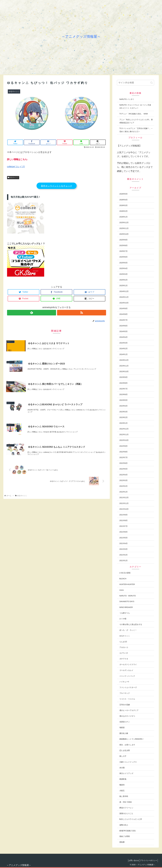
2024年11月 (124, 297)
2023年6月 (124, 394)
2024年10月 (124, 303)
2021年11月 (124, 503)
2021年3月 (124, 549)
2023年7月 (124, 389)
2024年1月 (124, 354)
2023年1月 (124, 423)
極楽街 (122, 785)
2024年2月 (124, 349)
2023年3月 (124, 412)
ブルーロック (125, 693)
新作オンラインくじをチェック (57, 186)
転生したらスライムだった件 (131, 819)
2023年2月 (124, 417)
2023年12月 (124, 360)
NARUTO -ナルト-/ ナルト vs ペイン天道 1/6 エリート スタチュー (135, 106)
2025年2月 (124, 280)
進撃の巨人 (124, 825)
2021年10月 (124, 509)
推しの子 (123, 756)
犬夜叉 (122, 791)
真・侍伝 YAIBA (126, 802)
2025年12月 (124, 223)
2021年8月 (124, 520)
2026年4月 (124, 200)
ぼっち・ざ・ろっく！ (128, 630)
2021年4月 (124, 543)
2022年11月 (124, 434)
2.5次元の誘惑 (125, 573)
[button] (152, 83)
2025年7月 (124, 251)
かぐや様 (123, 619)
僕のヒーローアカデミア (129, 710)
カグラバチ (124, 653)
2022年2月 (124, 486)
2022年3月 (124, 480)
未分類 (122, 768)
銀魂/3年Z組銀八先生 (128, 831)
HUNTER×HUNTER (127, 584)
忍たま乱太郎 (125, 750)
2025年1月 (124, 286)
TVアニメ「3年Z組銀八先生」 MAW (134, 114)
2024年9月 (124, 308)
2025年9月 (124, 240)
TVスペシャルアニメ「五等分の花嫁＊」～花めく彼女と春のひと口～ (136, 130)
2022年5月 (124, 469)
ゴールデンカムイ (126, 670)
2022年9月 (124, 446)
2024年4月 (124, 337)
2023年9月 (124, 377)
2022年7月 (124, 457)
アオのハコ (124, 647)
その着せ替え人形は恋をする (131, 624)
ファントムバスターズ (128, 687)
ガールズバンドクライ (128, 664)
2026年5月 (124, 194)
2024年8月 (124, 314)
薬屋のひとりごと (126, 813)
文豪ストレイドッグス (128, 762)
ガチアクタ (124, 659)
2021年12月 (124, 498)
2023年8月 (124, 383)
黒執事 (122, 842)
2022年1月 (124, 492)
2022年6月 (124, 463)
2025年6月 (124, 257)
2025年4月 (124, 268)
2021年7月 (124, 526)
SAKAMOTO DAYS (127, 601)
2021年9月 (124, 515)
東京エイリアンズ (126, 773)
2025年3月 (124, 274)
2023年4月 (124, 406)
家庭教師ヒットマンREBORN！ (132, 739)
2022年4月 (124, 475)
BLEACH (123, 579)
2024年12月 (124, 291)
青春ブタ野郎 (125, 836)
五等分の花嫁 (125, 705)
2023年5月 (124, 400)
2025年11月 (124, 228)
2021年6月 (124, 532)
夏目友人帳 (124, 733)
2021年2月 (124, 555)
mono (122, 590)
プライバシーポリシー (148, 860)
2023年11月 (124, 366)
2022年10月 (124, 440)
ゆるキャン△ (13, 177)
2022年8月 (124, 452)
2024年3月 (124, 343)
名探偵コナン (125, 722)
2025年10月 (124, 234)
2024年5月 (124, 331)
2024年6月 (124, 326)
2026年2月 (124, 211)
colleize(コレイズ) (16, 167)
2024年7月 (124, 320)
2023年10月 (124, 371)
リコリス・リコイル (127, 699)
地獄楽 (122, 727)
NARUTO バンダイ (127, 99)
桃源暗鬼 (123, 779)
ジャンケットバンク (127, 676)
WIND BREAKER (126, 607)
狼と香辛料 (124, 796)
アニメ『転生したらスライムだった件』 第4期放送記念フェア (136, 121)
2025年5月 (124, 263)
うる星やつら (125, 613)
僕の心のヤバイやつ (127, 716)
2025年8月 (124, 245)
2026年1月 (124, 217)
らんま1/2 (123, 642)
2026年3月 (124, 205)
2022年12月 (124, 429)
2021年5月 (124, 538)
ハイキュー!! (124, 682)
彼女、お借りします (127, 745)
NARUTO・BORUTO (128, 596)
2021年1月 (124, 561)
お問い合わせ (131, 860)
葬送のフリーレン (126, 808)
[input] (136, 83)
